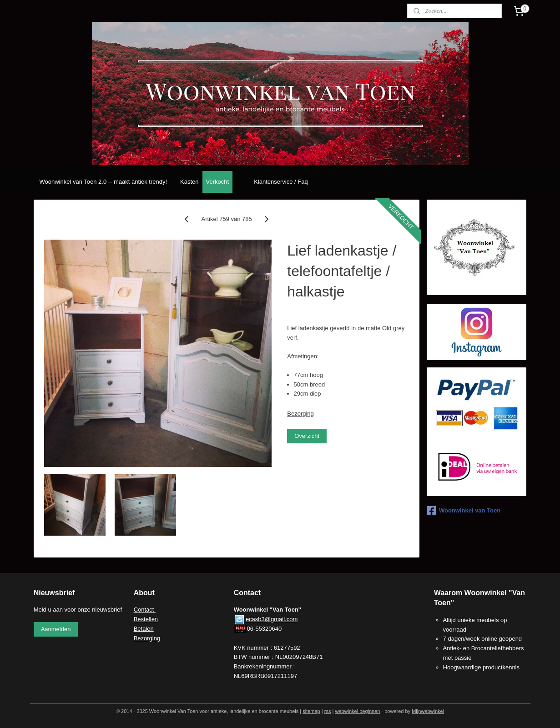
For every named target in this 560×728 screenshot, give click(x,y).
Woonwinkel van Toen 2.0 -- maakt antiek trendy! (103, 182)
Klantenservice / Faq (281, 182)
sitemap (311, 711)
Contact (145, 610)
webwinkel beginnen (357, 711)
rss (328, 711)
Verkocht (218, 182)
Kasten (189, 182)
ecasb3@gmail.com (272, 619)
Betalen (144, 629)
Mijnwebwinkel (428, 711)
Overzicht (307, 436)
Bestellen (146, 619)
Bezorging (300, 414)
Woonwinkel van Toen (464, 511)
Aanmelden (56, 629)
